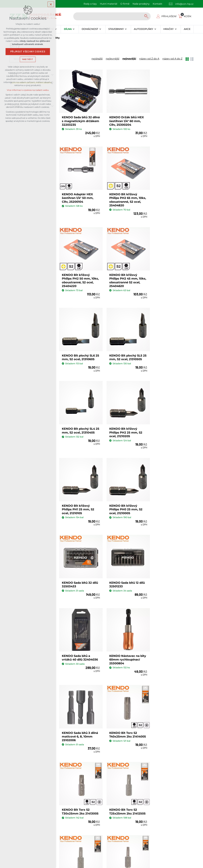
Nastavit (28, 59)
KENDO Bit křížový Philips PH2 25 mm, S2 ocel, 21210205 (78, 351)
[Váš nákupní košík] (185, 16)
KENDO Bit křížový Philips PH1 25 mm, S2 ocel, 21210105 (124, 351)
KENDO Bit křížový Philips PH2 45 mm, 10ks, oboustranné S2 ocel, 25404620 (170, 197)
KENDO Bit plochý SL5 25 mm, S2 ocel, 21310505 (124, 275)
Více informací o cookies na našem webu (28, 90)
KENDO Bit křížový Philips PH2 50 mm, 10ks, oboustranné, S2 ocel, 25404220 (124, 197)
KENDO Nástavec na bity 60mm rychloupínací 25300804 (80, 498)
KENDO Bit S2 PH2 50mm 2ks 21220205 (169, 644)
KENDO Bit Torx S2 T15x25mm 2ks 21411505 (79, 644)
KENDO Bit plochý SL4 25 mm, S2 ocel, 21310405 (171, 275)
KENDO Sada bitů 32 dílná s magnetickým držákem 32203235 (77, 120)
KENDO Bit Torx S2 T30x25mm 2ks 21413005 (80, 572)
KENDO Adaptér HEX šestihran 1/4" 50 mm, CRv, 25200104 (170, 120)
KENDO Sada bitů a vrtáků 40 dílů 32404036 (172, 424)
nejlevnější (113, 59)
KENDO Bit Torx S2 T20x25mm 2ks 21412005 (172, 572)
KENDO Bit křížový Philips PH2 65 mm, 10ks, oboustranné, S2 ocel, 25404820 (78, 197)
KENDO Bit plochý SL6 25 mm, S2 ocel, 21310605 (78, 275)
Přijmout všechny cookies (28, 52)
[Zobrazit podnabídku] (56, 29)
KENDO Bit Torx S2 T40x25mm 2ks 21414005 (172, 496)
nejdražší (97, 59)
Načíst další (126, 677)
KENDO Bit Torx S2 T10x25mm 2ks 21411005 (126, 644)
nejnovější (129, 59)
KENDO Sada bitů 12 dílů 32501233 (126, 424)
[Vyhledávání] (147, 16)
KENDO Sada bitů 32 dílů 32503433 (80, 424)
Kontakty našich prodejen (74, 779)
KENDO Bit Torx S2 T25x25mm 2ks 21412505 (126, 572)
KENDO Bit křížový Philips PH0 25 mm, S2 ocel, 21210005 (171, 351)
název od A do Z (172, 59)
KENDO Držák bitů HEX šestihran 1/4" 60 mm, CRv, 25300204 (125, 120)
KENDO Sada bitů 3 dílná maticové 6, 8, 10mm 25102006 (126, 498)
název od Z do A (149, 59)
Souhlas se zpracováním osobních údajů (131, 743)
